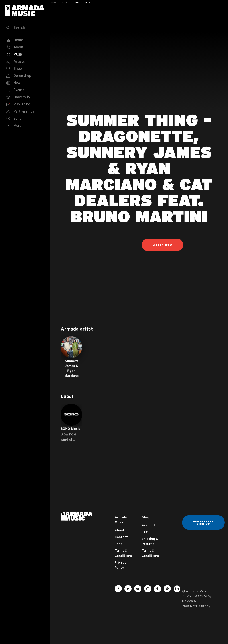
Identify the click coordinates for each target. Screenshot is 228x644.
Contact (121, 537)
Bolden (188, 601)
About (120, 530)
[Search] (25, 28)
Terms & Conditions (123, 553)
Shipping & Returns (150, 541)
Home (55, 2)
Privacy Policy (120, 565)
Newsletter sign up (203, 523)
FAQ (145, 532)
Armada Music (25, 11)
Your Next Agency (196, 606)
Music (65, 2)
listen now (162, 245)
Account (148, 525)
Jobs (118, 544)
